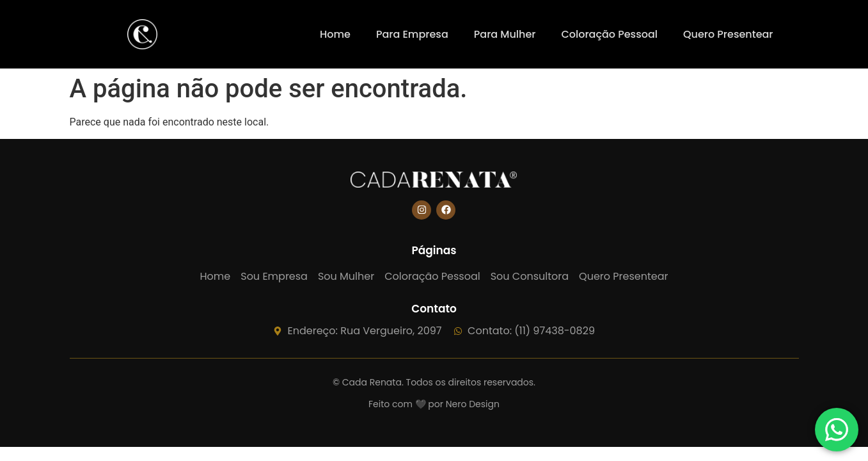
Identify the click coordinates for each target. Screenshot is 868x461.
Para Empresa (412, 34)
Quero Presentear (728, 34)
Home (335, 34)
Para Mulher (505, 34)
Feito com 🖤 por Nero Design (434, 404)
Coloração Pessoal (609, 34)
